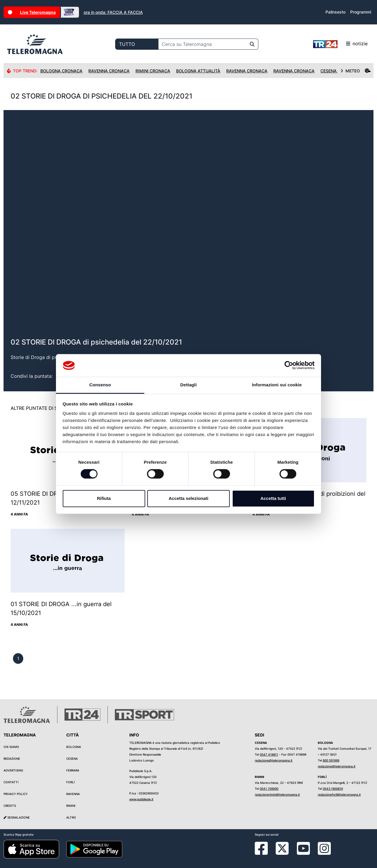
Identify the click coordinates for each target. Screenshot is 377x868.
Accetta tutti (273, 498)
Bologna (74, 747)
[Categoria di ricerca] (137, 44)
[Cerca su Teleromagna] (202, 44)
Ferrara (73, 770)
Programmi (361, 12)
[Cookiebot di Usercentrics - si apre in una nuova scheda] (289, 365)
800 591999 (331, 760)
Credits (10, 806)
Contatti (11, 782)
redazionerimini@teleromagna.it (277, 794)
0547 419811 (269, 754)
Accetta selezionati (188, 498)
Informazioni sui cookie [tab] (277, 385)
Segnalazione (17, 817)
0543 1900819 (333, 789)
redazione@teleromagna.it (274, 760)
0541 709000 (269, 789)
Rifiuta (104, 498)
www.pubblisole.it (141, 799)
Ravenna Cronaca (109, 71)
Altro (71, 817)
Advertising (13, 770)
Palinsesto (335, 12)
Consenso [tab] (100, 385)
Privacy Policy (16, 794)
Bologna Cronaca (61, 71)
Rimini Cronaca (153, 71)
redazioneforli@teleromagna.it (339, 794)
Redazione (12, 759)
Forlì (71, 782)
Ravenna (73, 794)
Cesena (72, 759)
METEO (355, 71)
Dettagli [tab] (188, 385)
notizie (340, 44)
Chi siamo (11, 747)
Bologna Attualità (198, 71)
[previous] (18, 659)
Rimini (71, 806)
